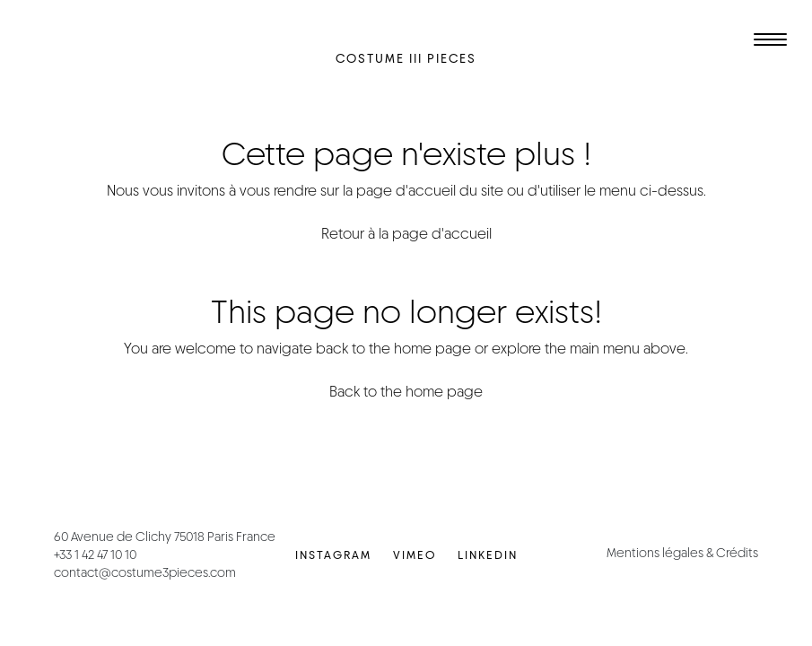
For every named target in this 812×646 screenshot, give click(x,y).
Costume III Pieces (406, 58)
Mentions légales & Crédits (682, 553)
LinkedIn (488, 555)
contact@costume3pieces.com (145, 572)
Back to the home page (406, 392)
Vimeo (415, 555)
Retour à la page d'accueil (406, 234)
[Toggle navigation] (767, 42)
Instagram (333, 555)
